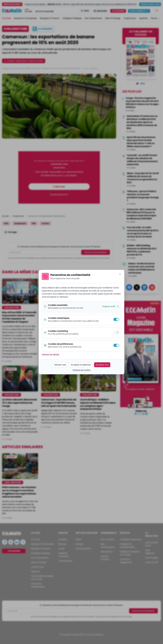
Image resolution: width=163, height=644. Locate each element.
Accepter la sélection (81, 365)
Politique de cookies (81, 370)
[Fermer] (120, 274)
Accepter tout (102, 365)
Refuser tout (60, 365)
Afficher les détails (50, 355)
